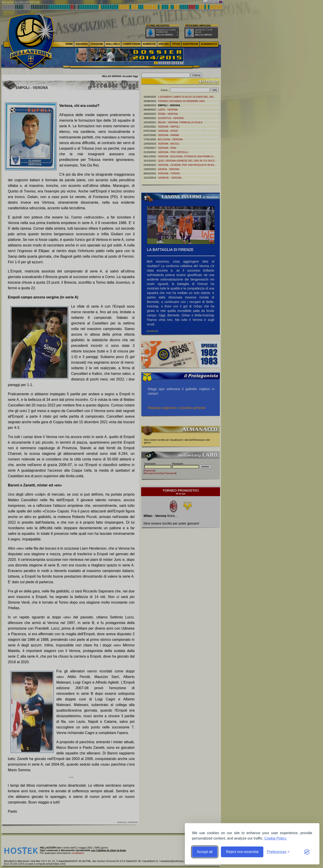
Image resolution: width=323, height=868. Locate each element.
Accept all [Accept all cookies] (205, 852)
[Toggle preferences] (278, 852)
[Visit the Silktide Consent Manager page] (307, 852)
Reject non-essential (242, 852)
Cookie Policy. (276, 838)
